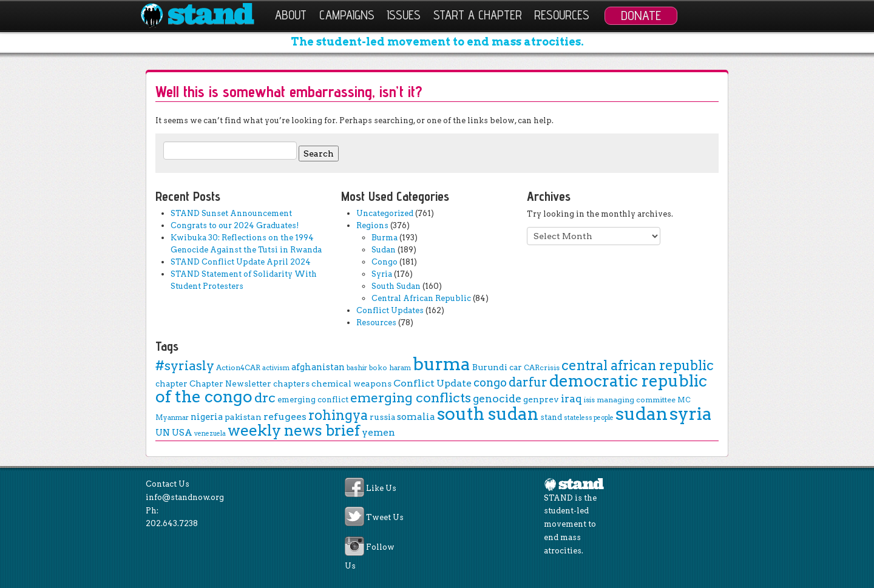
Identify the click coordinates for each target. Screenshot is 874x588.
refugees (285, 417)
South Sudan (396, 286)
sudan (642, 414)
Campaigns (347, 15)
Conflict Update (432, 383)
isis (589, 400)
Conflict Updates (390, 310)
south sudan (488, 414)
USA (182, 433)
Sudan (384, 250)
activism (276, 368)
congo (490, 383)
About (291, 15)
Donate (641, 15)
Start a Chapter (478, 15)
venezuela (210, 434)
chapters (291, 384)
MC (684, 400)
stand (551, 417)
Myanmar (172, 417)
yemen (378, 432)
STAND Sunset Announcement (231, 213)
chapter (171, 384)
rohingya (338, 415)
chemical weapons (351, 384)
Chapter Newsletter (230, 384)
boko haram (390, 368)
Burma (384, 238)
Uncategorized (385, 213)
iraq (571, 399)
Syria (382, 274)
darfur (528, 382)
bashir (357, 368)
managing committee (636, 400)
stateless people (589, 418)
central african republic (638, 365)
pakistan (243, 417)
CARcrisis (542, 367)
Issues (404, 15)
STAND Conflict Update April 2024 (241, 262)
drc (265, 397)
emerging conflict (313, 400)
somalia (416, 417)
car (516, 367)
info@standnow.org (185, 497)
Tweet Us (385, 518)
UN (163, 433)
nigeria (207, 417)
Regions (372, 225)
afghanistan (318, 367)
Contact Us (168, 484)
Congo (384, 262)
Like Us (381, 489)
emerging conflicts (411, 398)
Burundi (490, 367)
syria (691, 414)
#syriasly (185, 366)
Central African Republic (421, 298)
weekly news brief (294, 430)
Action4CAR (238, 367)
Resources (562, 15)
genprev (541, 399)
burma (442, 364)
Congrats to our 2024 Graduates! (235, 225)
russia (382, 417)
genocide (497, 398)
